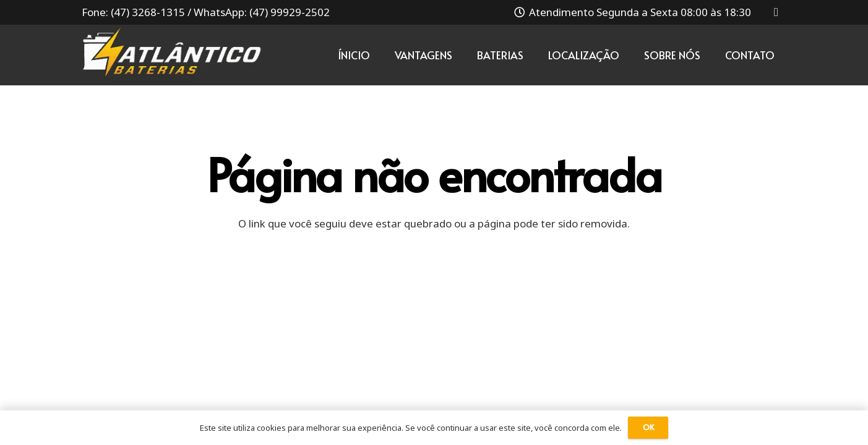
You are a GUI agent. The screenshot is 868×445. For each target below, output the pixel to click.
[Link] (173, 55)
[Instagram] (776, 12)
